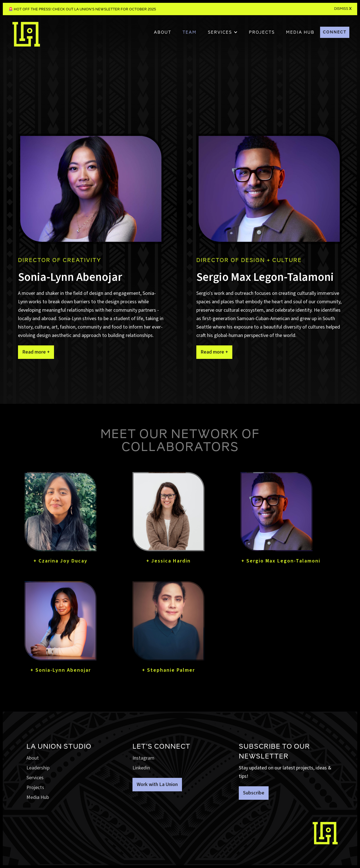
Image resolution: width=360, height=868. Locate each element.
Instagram (143, 758)
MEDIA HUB (300, 32)
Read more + (36, 352)
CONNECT (335, 32)
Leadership (38, 768)
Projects (35, 788)
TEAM (190, 32)
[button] (223, 32)
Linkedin (141, 768)
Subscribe (254, 793)
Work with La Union (157, 784)
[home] (26, 37)
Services (35, 778)
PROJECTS (262, 32)
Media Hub (38, 797)
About (163, 32)
